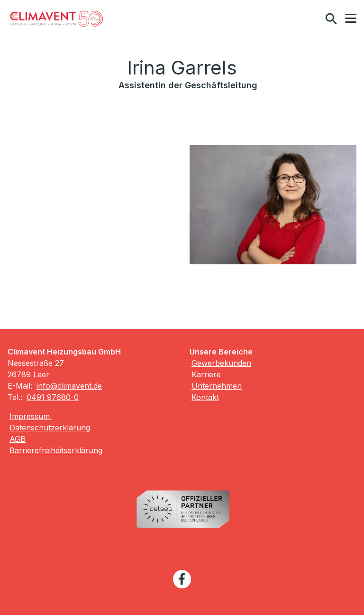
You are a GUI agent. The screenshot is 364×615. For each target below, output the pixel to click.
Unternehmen (217, 386)
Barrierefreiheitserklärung (56, 450)
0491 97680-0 (53, 397)
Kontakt (205, 397)
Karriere (206, 374)
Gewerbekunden (221, 363)
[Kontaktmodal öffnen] (311, 19)
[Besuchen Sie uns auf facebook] (182, 579)
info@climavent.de (69, 386)
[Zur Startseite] (56, 19)
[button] (351, 19)
